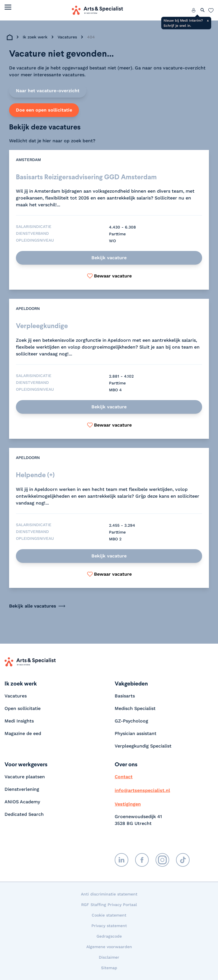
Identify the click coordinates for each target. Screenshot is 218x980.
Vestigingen (128, 804)
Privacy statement (109, 926)
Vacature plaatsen (25, 777)
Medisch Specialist (135, 708)
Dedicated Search (24, 814)
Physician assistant (136, 733)
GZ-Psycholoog (131, 721)
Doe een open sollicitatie (44, 110)
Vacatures (67, 37)
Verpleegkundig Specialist (143, 746)
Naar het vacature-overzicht (48, 91)
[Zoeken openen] (203, 10)
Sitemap (109, 968)
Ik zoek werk (35, 37)
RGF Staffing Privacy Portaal (109, 905)
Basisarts (125, 696)
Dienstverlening (22, 789)
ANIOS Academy (22, 802)
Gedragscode (109, 936)
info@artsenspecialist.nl (142, 790)
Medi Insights (19, 721)
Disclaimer (109, 957)
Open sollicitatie (23, 708)
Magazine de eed (23, 733)
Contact (124, 777)
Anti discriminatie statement (109, 894)
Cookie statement (109, 915)
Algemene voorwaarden (109, 947)
